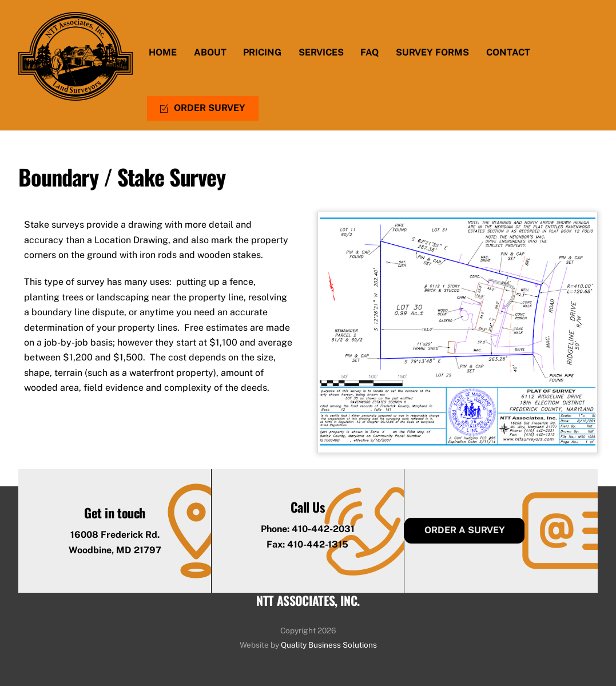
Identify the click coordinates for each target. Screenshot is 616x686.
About (210, 52)
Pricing (262, 52)
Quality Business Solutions (329, 645)
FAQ (369, 52)
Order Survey (202, 108)
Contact (508, 52)
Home (163, 52)
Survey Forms (432, 52)
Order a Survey (465, 530)
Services (321, 52)
